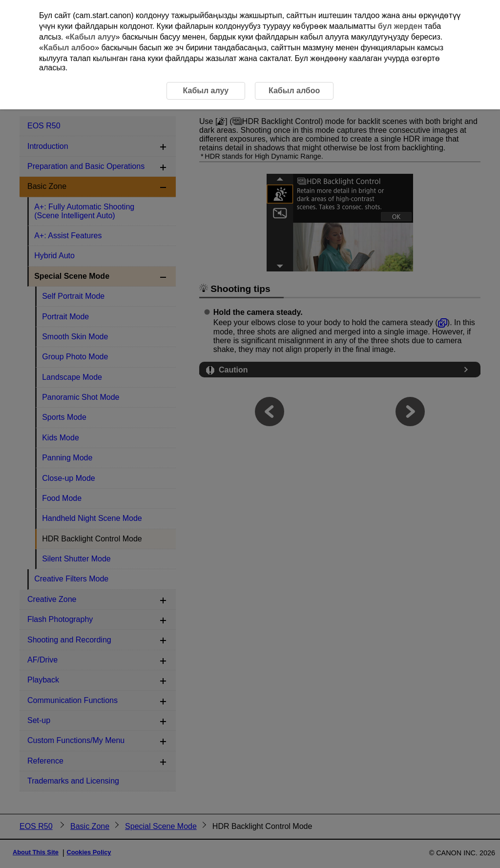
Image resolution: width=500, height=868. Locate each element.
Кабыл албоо (69, 48)
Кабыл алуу (93, 37)
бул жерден (400, 26)
